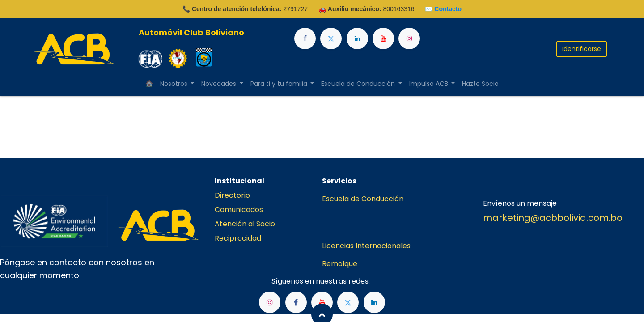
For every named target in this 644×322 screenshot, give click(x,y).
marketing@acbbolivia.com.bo (553, 218)
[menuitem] (149, 84)
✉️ (443, 9)
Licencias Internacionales (366, 246)
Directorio (232, 195)
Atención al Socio (245, 224)
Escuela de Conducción (363, 199)
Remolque (340, 264)
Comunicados (239, 210)
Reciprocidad (238, 238)
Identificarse (582, 49)
